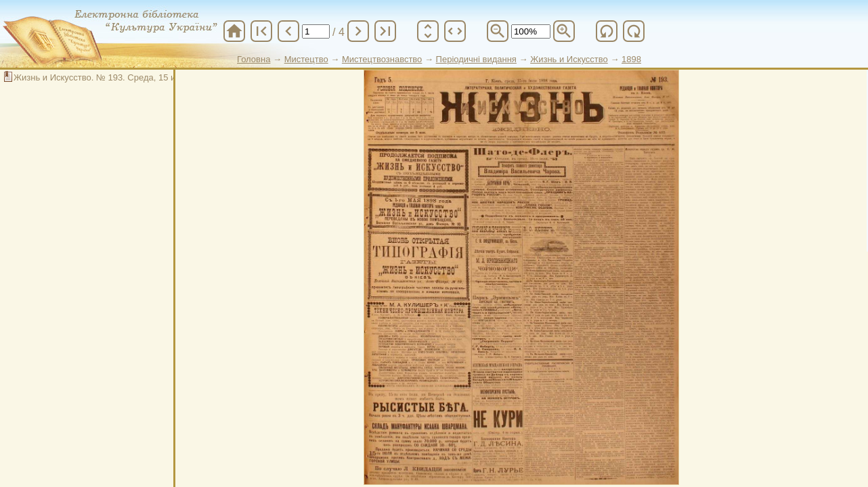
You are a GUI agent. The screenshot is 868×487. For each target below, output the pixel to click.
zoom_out (498, 31)
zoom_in (564, 31)
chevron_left (288, 31)
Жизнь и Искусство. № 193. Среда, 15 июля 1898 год (122, 77)
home (234, 31)
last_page (385, 31)
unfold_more (428, 31)
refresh (607, 31)
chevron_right (358, 31)
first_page (261, 31)
